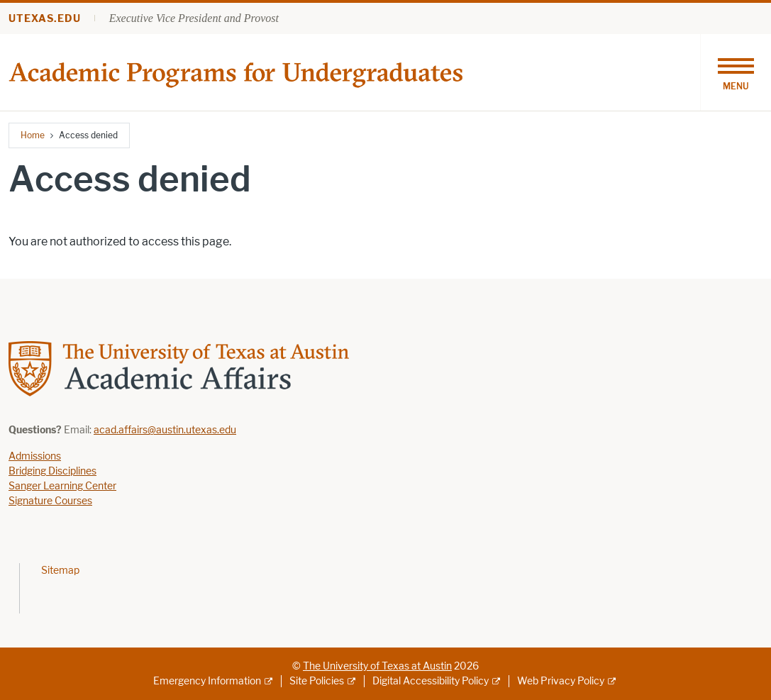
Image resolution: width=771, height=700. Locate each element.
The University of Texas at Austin (377, 666)
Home (33, 135)
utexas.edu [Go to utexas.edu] (45, 19)
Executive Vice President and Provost (194, 18)
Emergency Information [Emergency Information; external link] (207, 681)
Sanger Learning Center (62, 486)
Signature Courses (50, 501)
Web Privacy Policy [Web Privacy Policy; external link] (561, 681)
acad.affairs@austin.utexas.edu (165, 430)
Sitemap (60, 571)
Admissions (35, 456)
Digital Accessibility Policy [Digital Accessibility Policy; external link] (431, 681)
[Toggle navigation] (736, 72)
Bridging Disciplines (52, 471)
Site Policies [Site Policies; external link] (317, 681)
